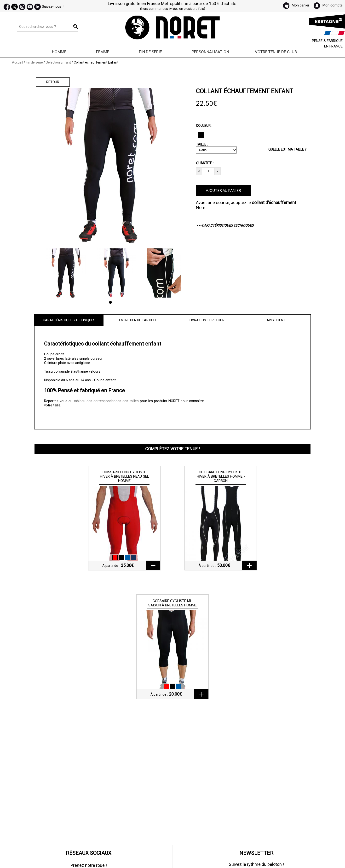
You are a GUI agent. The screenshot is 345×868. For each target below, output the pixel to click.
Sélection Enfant (58, 62)
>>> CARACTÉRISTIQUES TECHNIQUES (225, 225)
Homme (59, 52)
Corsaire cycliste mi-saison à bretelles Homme (172, 603)
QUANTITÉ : (205, 163)
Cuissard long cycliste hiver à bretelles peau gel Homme (124, 476)
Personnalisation (210, 52)
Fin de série (150, 52)
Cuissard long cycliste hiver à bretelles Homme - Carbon (221, 476)
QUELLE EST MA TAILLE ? (287, 149)
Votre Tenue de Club (276, 52)
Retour (53, 82)
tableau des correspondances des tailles (106, 401)
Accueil (17, 62)
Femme (103, 52)
